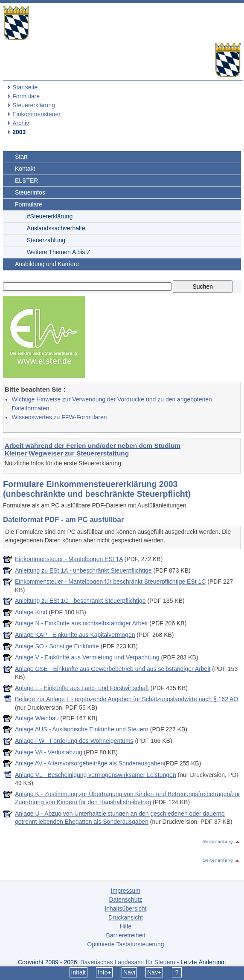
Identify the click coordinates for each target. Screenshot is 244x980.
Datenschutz (125, 900)
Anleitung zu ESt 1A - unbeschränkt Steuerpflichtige (83, 570)
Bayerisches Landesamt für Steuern (128, 962)
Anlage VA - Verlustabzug (49, 752)
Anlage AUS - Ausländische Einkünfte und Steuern (82, 729)
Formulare (26, 96)
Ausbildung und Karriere (47, 264)
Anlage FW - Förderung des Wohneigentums (74, 741)
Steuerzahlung (46, 240)
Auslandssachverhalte (56, 228)
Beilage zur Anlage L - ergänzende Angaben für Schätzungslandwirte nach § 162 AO (126, 699)
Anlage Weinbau (37, 718)
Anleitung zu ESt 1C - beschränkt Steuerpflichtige (80, 601)
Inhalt (78, 972)
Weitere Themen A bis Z (59, 252)
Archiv (21, 123)
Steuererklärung (34, 105)
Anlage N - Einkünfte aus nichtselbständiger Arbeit (81, 623)
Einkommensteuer (36, 114)
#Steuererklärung (50, 216)
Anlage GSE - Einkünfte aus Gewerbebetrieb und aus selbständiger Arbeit (113, 669)
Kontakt (25, 169)
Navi (129, 972)
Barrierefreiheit (125, 935)
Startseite (25, 87)
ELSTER (26, 181)
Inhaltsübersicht (125, 908)
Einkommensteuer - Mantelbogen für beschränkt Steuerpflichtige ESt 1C (110, 582)
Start (21, 157)
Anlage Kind (31, 612)
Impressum (126, 891)
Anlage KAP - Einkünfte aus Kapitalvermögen (75, 635)
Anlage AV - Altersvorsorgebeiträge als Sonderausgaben (89, 763)
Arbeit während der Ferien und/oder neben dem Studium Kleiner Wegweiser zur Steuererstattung (93, 449)
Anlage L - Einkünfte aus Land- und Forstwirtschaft (82, 688)
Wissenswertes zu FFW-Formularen (60, 417)
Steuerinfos (30, 192)
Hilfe (125, 926)
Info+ (105, 972)
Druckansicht (126, 917)
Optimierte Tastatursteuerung (125, 944)
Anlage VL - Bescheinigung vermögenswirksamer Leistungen (96, 775)
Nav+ (154, 972)
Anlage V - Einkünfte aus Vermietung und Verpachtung (87, 657)
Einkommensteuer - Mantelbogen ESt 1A (69, 559)
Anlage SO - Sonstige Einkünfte (57, 646)
